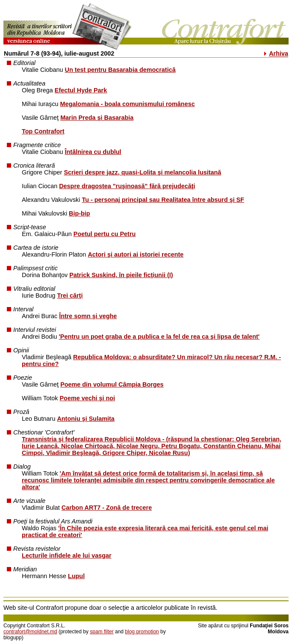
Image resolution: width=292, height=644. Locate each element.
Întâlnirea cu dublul (93, 152)
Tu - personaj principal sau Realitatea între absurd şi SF (163, 200)
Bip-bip (80, 213)
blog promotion (142, 632)
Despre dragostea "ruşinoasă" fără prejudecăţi (127, 186)
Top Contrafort (43, 131)
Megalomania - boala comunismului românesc (128, 104)
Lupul (76, 576)
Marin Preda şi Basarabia (97, 118)
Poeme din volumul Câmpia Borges (112, 384)
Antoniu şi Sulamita (86, 419)
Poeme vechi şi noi (88, 398)
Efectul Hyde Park (81, 90)
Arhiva (279, 53)
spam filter (102, 632)
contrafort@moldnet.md (30, 632)
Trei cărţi (70, 295)
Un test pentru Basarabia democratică (120, 70)
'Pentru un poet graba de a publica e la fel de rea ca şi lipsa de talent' (159, 337)
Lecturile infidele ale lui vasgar (67, 555)
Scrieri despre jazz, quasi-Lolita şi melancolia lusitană (142, 172)
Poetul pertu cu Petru (105, 234)
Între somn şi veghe (88, 316)
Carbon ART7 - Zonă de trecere (107, 508)
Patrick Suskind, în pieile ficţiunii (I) (121, 275)
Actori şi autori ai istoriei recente (136, 254)
